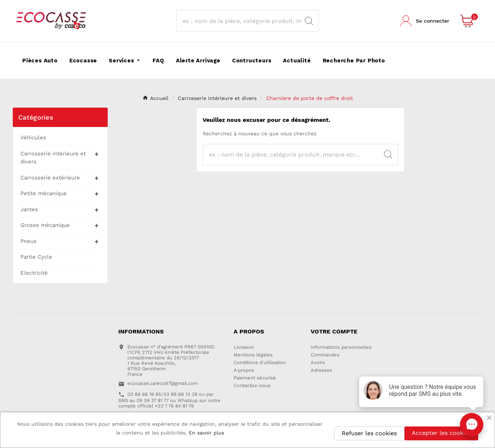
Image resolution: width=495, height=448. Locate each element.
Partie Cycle (36, 257)
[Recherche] (241, 21)
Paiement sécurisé (255, 378)
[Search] (309, 21)
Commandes (325, 355)
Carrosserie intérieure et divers (53, 158)
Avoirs (318, 362)
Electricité (34, 273)
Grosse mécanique (45, 225)
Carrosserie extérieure (50, 178)
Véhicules (33, 138)
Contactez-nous (252, 385)
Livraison (244, 347)
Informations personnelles (341, 347)
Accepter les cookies (441, 433)
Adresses (321, 370)
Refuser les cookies (369, 433)
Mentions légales (253, 355)
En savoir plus (206, 433)
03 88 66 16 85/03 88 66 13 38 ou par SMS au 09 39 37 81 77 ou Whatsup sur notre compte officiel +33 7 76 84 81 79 (169, 400)
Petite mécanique (44, 193)
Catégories (36, 117)
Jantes (29, 209)
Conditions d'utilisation (260, 362)
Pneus (28, 241)
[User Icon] (425, 21)
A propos (244, 370)
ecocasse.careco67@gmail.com (163, 383)
